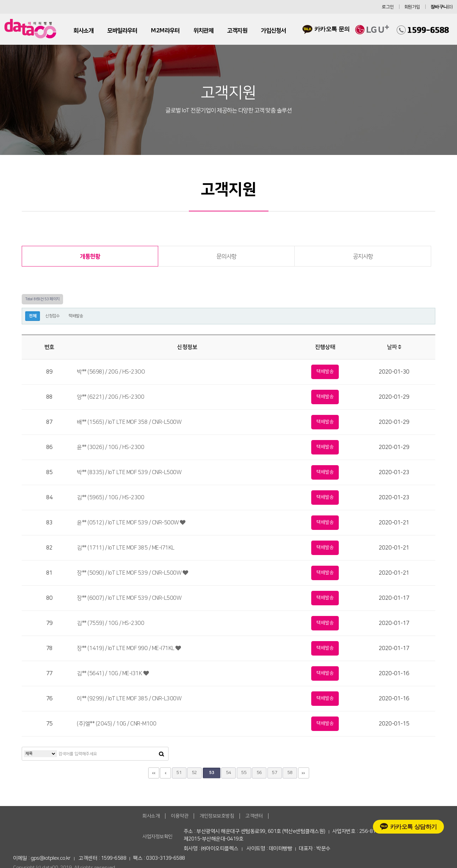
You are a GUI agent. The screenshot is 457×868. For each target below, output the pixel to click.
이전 (165, 773)
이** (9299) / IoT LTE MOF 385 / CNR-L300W (129, 699)
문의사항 (226, 257)
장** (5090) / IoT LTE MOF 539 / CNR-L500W (132, 573)
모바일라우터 (122, 31)
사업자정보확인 (158, 837)
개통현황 (90, 257)
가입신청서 (273, 31)
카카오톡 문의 (326, 29)
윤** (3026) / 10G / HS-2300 (110, 447)
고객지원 (237, 31)
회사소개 (83, 31)
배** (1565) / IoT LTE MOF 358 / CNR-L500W (129, 422)
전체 (33, 316)
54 (229, 773)
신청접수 (52, 316)
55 (244, 773)
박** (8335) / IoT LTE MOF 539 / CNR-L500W (129, 472)
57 (275, 773)
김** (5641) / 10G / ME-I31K (113, 673)
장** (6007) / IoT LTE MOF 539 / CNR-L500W (129, 598)
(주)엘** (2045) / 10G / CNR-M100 (116, 724)
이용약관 (180, 816)
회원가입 (412, 7)
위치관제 (203, 31)
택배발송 (76, 316)
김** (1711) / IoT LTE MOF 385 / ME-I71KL (126, 548)
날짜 (394, 347)
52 (195, 773)
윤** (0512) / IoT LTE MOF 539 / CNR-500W (131, 523)
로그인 (388, 7)
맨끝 (304, 773)
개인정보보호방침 (217, 816)
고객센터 (254, 816)
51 (179, 773)
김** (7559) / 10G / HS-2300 (110, 623)
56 (259, 773)
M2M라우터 (165, 31)
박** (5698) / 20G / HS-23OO (111, 372)
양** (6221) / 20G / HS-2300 (110, 397)
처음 (154, 773)
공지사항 (363, 257)
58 (290, 773)
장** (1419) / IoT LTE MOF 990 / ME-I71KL (129, 648)
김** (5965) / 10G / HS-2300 (110, 498)
